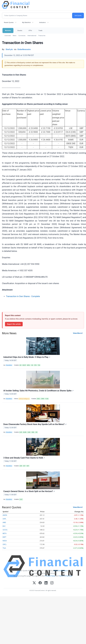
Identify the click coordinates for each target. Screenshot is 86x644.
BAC (4, 526)
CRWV (43, 399)
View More (77, 333)
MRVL (29, 365)
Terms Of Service (65, 576)
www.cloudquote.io (61, 571)
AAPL (4, 519)
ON (32, 365)
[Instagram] (52, 583)
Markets (8, 30)
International (32, 35)
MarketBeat (9, 365)
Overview (8, 35)
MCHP (24, 365)
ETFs (30, 30)
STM (35, 365)
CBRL (33, 432)
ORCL (5, 544)
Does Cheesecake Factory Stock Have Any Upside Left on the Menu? (35, 424)
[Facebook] (40, 583)
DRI (36, 432)
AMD (4, 522)
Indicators (43, 22)
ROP (28, 466)
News (15, 35)
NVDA (5, 541)
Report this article (14, 324)
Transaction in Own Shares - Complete (23, 296)
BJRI (21, 432)
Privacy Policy (50, 576)
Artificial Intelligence (24, 399)
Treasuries (42, 35)
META (5, 533)
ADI (20, 365)
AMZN (5, 515)
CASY (21, 499)
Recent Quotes (9, 22)
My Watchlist (26, 22)
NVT (24, 466)
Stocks (20, 30)
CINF (21, 466)
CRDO (38, 399)
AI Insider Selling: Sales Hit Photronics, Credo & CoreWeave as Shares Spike (38, 391)
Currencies (22, 35)
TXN (39, 365)
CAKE (29, 432)
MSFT (4, 537)
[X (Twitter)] (34, 583)
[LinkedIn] (46, 583)
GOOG (5, 530)
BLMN (25, 432)
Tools (40, 30)
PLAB (47, 399)
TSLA (4, 548)
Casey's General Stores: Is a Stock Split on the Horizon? (29, 491)
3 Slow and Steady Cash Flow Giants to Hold (24, 458)
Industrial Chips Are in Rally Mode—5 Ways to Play (27, 357)
